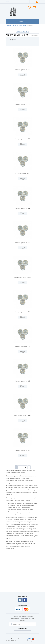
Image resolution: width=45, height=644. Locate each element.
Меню (8, 2)
